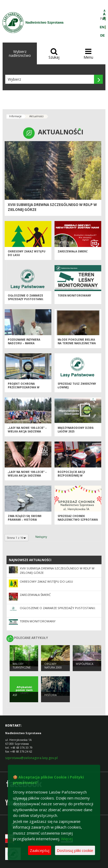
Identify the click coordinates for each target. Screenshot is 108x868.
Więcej (67, 839)
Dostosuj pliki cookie (75, 850)
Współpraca (85, 664)
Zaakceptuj (40, 850)
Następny (41, 537)
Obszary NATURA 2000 (53, 666)
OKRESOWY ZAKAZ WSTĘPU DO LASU (46, 581)
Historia (50, 695)
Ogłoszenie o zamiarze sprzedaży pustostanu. (26, 297)
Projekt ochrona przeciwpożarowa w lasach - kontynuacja (24, 387)
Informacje (15, 116)
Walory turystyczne (22, 666)
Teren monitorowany (74, 295)
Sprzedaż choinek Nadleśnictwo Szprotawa (78, 518)
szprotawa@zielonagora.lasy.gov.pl (31, 758)
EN (102, 27)
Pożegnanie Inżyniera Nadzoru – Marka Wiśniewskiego (24, 343)
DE (102, 36)
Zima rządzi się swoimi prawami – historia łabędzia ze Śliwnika (25, 520)
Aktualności (36, 116)
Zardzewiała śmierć (73, 251)
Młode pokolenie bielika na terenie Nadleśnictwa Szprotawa (77, 343)
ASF (15, 695)
